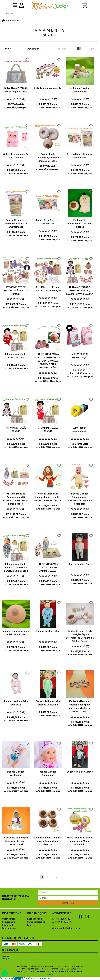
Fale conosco (9, 928)
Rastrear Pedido (35, 919)
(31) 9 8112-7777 (62, 922)
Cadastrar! (68, 903)
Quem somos (9, 919)
